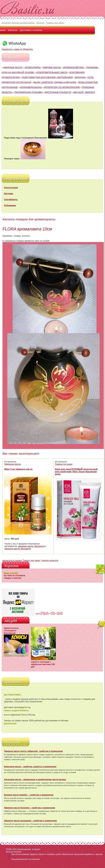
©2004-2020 (11, 849)
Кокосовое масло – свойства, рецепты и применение (30, 767)
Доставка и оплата (31, 30)
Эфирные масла (13, 67)
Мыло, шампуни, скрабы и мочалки (55, 82)
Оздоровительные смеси (52, 72)
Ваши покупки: (11, 573)
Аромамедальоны (31, 87)
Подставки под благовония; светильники (47, 77)
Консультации (11, 188)
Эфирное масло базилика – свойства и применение (30, 808)
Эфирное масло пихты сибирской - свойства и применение (33, 751)
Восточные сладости (58, 92)
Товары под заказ (64, 464)
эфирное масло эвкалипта (31, 546)
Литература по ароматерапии (62, 87)
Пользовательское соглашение (25, 859)
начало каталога (50, 560)
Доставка (9, 194)
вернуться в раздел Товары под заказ (21, 560)
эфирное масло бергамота (18, 549)
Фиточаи (80, 77)
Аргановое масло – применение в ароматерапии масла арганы (35, 779)
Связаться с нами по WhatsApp (17, 48)
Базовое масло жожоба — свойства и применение (29, 795)
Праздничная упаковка (29, 92)
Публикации (10, 205)
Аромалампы (33, 67)
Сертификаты (11, 200)
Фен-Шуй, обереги (84, 92)
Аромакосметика (74, 67)
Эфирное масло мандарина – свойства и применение (30, 821)
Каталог (13, 30)
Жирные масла (52, 67)
